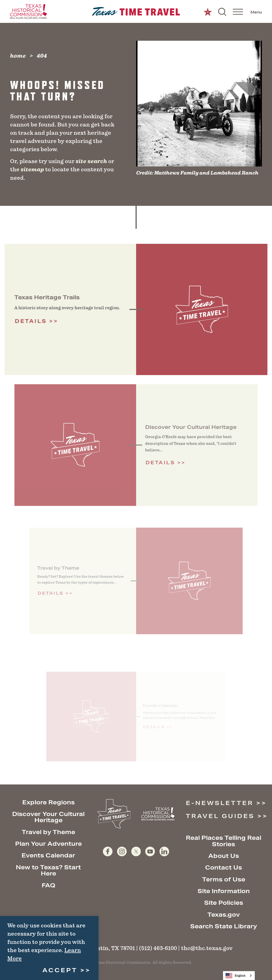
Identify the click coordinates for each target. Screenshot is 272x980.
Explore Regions (48, 802)
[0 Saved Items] (208, 11)
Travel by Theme (48, 832)
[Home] (136, 12)
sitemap (32, 169)
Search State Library (224, 926)
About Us (224, 856)
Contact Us (224, 867)
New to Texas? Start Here (48, 870)
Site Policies (224, 903)
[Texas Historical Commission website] (28, 11)
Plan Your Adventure (48, 844)
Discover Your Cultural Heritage (48, 817)
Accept (60, 970)
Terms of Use (224, 879)
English (235, 976)
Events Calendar (48, 855)
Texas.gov (224, 914)
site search (91, 161)
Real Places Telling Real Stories (224, 841)
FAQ (48, 885)
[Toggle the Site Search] (222, 11)
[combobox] (239, 976)
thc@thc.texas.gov (207, 948)
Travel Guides (220, 816)
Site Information (224, 891)
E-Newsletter (220, 803)
